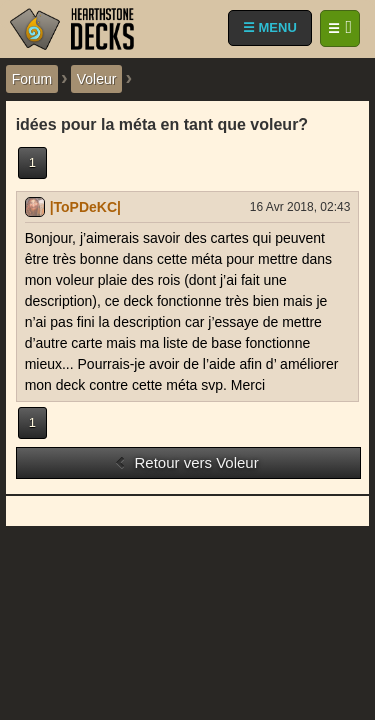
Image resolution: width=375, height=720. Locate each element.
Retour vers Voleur (186, 462)
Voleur (97, 79)
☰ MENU (270, 27)
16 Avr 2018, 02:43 (300, 207)
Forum (32, 79)
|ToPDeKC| (85, 207)
